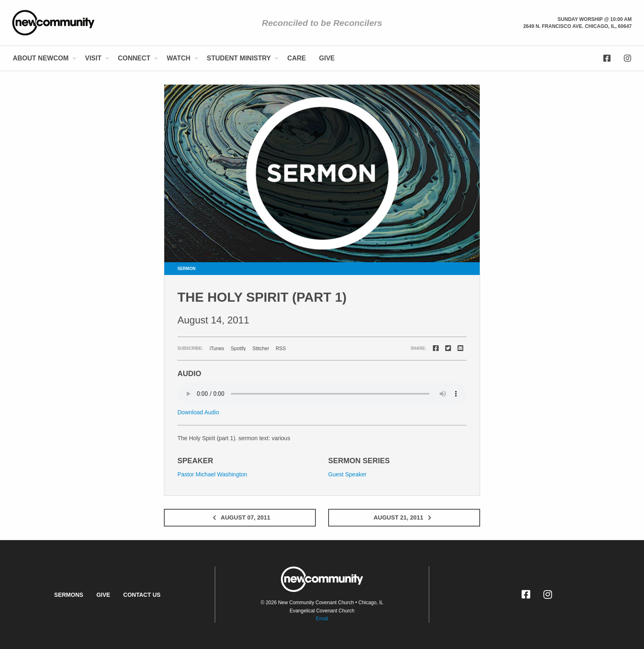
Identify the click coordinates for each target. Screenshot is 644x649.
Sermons (69, 595)
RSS (281, 349)
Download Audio (198, 412)
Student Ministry (239, 58)
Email (322, 619)
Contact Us (142, 595)
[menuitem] (42, 58)
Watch (178, 58)
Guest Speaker (347, 474)
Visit (93, 58)
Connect (134, 58)
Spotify (238, 349)
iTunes (217, 349)
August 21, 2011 (404, 517)
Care (296, 58)
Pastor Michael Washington (212, 474)
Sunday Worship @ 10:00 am (595, 19)
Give (327, 58)
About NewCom (41, 58)
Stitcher (261, 349)
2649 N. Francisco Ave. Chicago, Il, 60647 (577, 26)
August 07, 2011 (240, 517)
